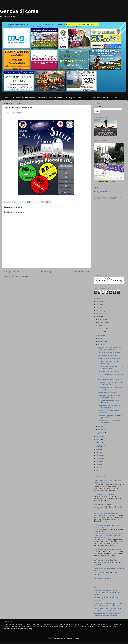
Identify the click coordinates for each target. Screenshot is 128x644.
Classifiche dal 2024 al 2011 (51, 98)
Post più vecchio (81, 272)
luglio (100, 335)
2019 (98, 440)
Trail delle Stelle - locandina (108, 393)
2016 (98, 449)
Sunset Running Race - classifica (110, 380)
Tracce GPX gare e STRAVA (98, 98)
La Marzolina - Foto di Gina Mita (105, 560)
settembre (102, 329)
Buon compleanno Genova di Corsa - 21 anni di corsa (111, 367)
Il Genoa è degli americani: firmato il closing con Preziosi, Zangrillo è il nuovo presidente (108, 592)
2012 (98, 461)
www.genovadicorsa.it (105, 624)
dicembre (102, 320)
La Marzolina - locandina (103, 579)
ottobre (101, 326)
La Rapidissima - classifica (107, 355)
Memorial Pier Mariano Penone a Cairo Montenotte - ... (110, 348)
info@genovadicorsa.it (102, 192)
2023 (98, 311)
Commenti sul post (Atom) (20, 276)
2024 (98, 308)
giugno (101, 338)
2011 (98, 465)
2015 (98, 452)
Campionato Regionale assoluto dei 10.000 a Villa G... (110, 384)
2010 (98, 468)
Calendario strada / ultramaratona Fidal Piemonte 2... (110, 422)
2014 (98, 455)
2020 (98, 437)
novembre (102, 323)
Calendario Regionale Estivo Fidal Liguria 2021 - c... (110, 417)
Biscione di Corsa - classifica (104, 494)
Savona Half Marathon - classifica (106, 513)
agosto (101, 332)
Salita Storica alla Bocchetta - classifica (108, 550)
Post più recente (12, 272)
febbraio (101, 430)
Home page (46, 272)
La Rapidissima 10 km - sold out (109, 371)
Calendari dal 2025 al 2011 (24, 98)
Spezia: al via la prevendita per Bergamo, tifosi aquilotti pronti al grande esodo (108, 605)
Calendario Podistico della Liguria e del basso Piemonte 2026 (108, 481)
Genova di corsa (19, 11)
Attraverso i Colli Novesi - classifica (110, 358)
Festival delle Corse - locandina (109, 352)
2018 (98, 443)
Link (115, 98)
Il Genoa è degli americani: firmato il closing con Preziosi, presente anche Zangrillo (107, 599)
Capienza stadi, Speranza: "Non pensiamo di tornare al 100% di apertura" (109, 609)
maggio (101, 341)
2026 (98, 301)
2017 (98, 446)
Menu (7, 98)
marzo (101, 427)
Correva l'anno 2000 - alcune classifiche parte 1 (108, 362)
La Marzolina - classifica (102, 505)
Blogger (77, 638)
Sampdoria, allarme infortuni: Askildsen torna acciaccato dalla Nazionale (108, 614)
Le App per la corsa (75, 98)
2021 (98, 317)
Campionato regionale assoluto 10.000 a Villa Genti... (109, 397)
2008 (98, 471)
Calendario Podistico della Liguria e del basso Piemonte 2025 (108, 537)
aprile (100, 344)
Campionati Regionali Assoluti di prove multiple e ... (109, 407)
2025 (98, 304)
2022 (98, 314)
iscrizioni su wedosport (13, 113)
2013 (98, 458)
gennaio (101, 433)
